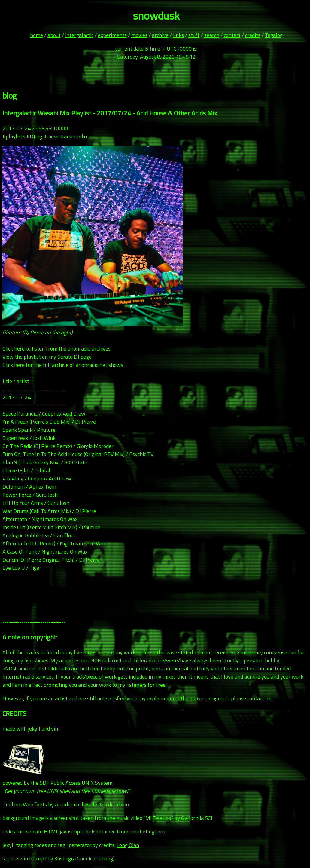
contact (232, 35)
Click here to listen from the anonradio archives (56, 349)
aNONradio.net (105, 660)
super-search (17, 859)
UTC (172, 49)
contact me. (260, 698)
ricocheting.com (147, 831)
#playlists (14, 136)
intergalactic (79, 35)
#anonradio (74, 136)
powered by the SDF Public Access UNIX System (66, 783)
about (54, 35)
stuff (194, 35)
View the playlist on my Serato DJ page (47, 357)
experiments (112, 35)
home (36, 35)
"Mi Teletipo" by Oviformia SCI (178, 818)
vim (55, 729)
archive (160, 35)
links (178, 35)
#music (51, 136)
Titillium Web (18, 804)
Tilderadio (144, 660)
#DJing (34, 136)
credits (253, 35)
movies (139, 35)
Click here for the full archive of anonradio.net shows (63, 365)
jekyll (34, 729)
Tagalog (274, 35)
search (212, 35)
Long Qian (128, 845)
